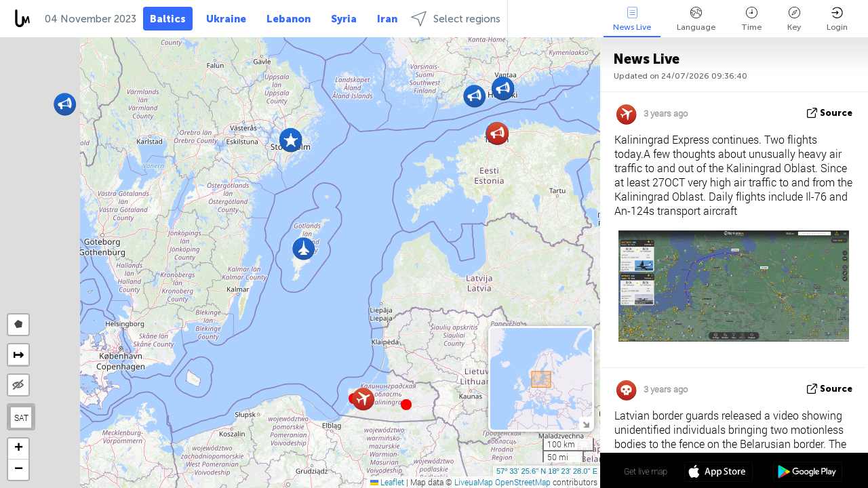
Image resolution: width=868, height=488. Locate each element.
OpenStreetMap (523, 482)
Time (751, 19)
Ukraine (226, 19)
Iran (387, 19)
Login (837, 19)
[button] (406, 405)
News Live (632, 19)
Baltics (168, 19)
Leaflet (387, 482)
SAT (21, 418)
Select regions (456, 19)
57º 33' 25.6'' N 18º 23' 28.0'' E (547, 471)
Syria (344, 19)
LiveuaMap (474, 482)
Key (794, 19)
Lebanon (289, 19)
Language (696, 19)
